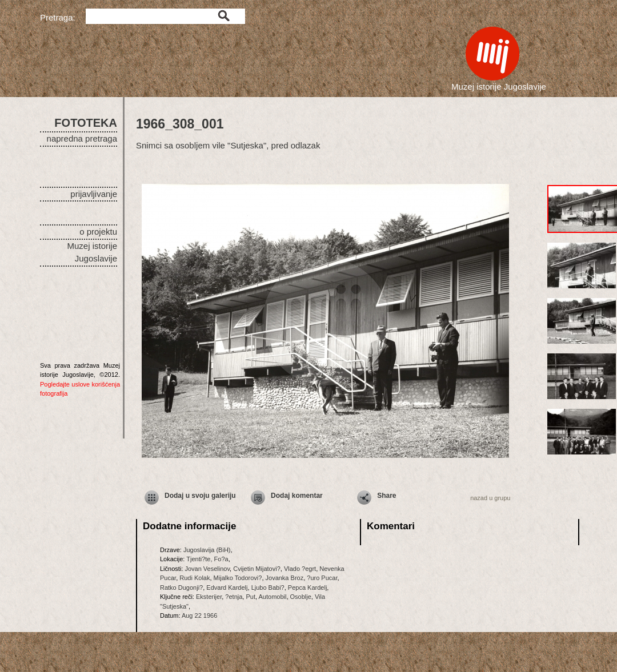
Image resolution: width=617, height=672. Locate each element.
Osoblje (301, 597)
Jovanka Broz (285, 578)
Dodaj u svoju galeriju (200, 496)
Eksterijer (209, 597)
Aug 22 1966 (199, 615)
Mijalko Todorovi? (238, 578)
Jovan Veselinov (207, 569)
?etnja (234, 597)
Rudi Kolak (195, 578)
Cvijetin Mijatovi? (257, 569)
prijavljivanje (94, 194)
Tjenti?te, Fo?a (207, 559)
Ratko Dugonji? (181, 588)
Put (251, 597)
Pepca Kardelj (308, 588)
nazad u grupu (490, 498)
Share (386, 496)
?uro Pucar (322, 578)
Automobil (273, 597)
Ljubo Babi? (268, 588)
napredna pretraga (82, 138)
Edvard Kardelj (227, 588)
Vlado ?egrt (300, 569)
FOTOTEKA (86, 123)
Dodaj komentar (297, 496)
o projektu (98, 232)
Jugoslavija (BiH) (207, 550)
